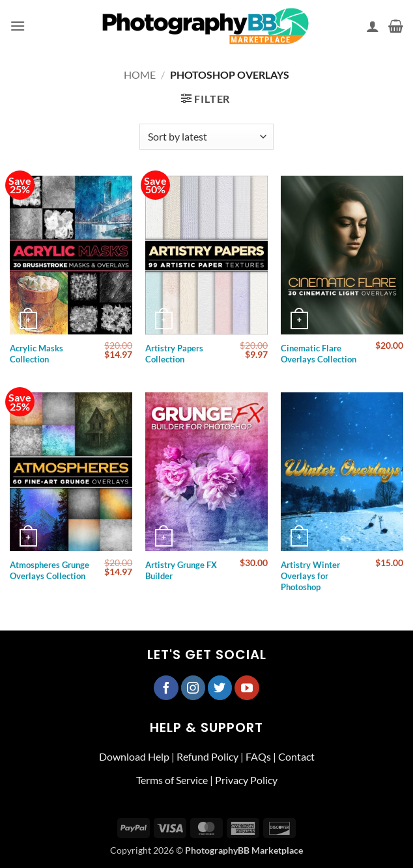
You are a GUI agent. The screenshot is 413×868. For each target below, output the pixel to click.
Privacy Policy (246, 780)
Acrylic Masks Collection (36, 354)
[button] (18, 26)
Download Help (134, 756)
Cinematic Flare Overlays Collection (319, 354)
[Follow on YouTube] (247, 688)
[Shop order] (206, 137)
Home (140, 75)
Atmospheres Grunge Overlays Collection (50, 570)
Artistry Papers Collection (174, 354)
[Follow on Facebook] (166, 688)
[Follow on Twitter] (220, 688)
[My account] (373, 26)
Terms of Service (172, 780)
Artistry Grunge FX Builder (181, 570)
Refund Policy (207, 756)
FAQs (258, 756)
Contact (296, 756)
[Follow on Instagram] (193, 688)
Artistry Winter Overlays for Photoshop (310, 576)
